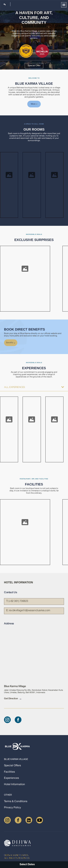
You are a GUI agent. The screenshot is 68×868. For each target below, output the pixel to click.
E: (28, 611)
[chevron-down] (15, 343)
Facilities (9, 772)
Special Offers (12, 766)
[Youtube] (40, 820)
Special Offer (34, 66)
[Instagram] (7, 720)
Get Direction (13, 699)
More (34, 104)
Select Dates (27, 864)
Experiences (11, 778)
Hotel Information (14, 784)
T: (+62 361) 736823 (17, 601)
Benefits (11, 343)
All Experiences (34, 387)
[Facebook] (18, 720)
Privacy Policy (12, 808)
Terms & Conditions (16, 801)
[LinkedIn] (29, 820)
